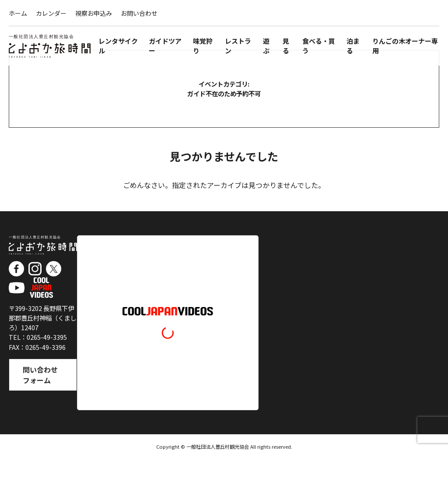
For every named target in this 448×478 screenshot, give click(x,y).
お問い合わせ (139, 13)
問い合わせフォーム (40, 397)
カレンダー (51, 13)
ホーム (18, 13)
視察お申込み (94, 13)
